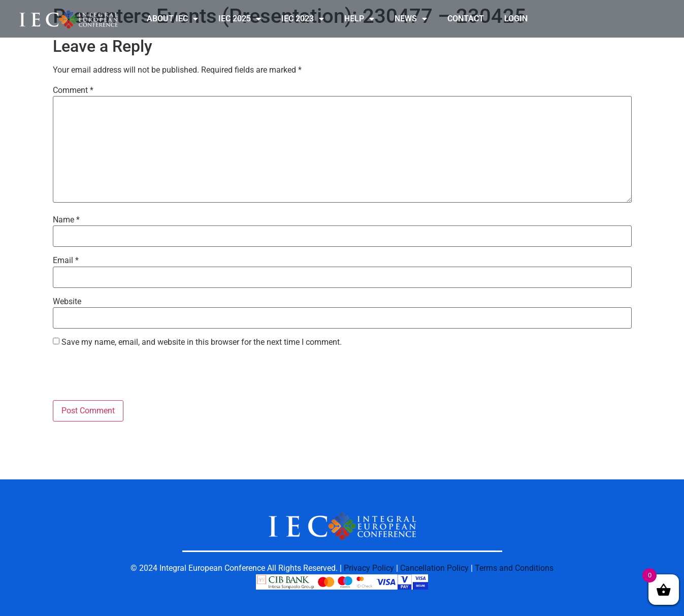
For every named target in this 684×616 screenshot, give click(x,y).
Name (66, 220)
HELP (359, 19)
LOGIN (516, 19)
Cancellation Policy (434, 568)
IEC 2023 (303, 19)
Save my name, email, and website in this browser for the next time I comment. (202, 342)
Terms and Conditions (514, 568)
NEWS (411, 19)
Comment (73, 90)
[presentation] (130, 375)
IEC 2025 (240, 19)
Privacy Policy (369, 568)
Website (67, 302)
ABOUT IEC (172, 19)
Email (66, 261)
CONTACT (466, 19)
